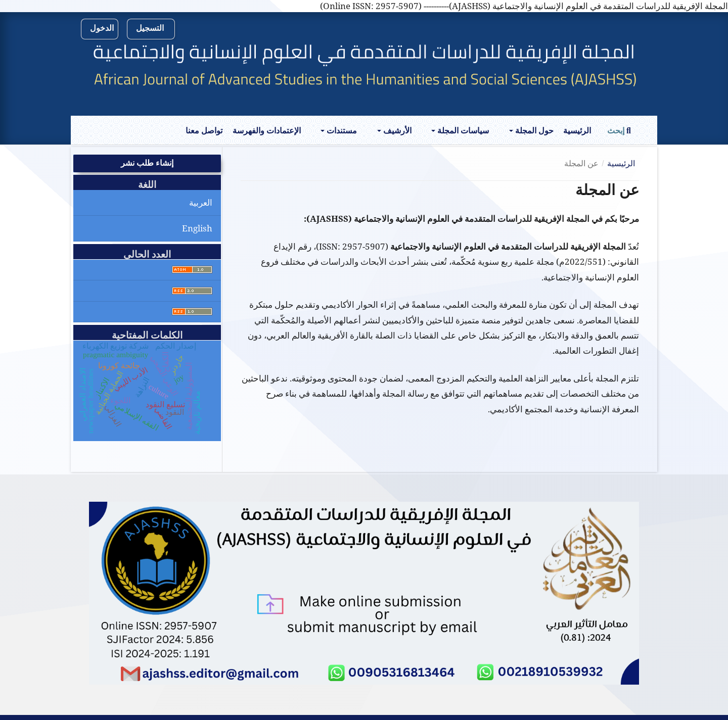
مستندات (341, 131)
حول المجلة (533, 131)
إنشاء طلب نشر (147, 163)
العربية (201, 202)
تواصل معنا (204, 131)
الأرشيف (396, 131)
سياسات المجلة (462, 131)
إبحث (619, 131)
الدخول (102, 28)
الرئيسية (577, 131)
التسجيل (150, 28)
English (197, 228)
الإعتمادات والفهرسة (267, 131)
